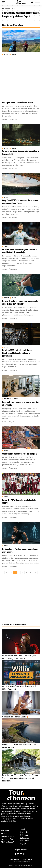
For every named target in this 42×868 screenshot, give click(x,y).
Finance (5, 834)
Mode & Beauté (8, 842)
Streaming (25, 841)
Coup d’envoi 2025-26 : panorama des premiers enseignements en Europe (20, 202)
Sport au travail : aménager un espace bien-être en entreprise (21, 403)
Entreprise (8, 399)
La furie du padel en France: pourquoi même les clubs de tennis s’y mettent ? (20, 302)
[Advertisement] (21, 78)
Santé (22, 829)
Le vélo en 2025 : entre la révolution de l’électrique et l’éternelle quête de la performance (17, 353)
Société (7, 298)
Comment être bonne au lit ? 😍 (15, 717)
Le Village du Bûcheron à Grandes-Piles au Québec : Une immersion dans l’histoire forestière (20, 778)
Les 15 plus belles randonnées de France (17, 102)
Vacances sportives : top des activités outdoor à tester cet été (20, 153)
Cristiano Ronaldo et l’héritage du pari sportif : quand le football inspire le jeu (20, 251)
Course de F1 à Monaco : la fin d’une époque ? (20, 454)
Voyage (14, 54)
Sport (6, 54)
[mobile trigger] (4, 2)
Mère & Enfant (7, 839)
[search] (32, 2)
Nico (6, 119)
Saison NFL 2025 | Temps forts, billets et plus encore (19, 501)
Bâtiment (5, 831)
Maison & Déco (7, 836)
